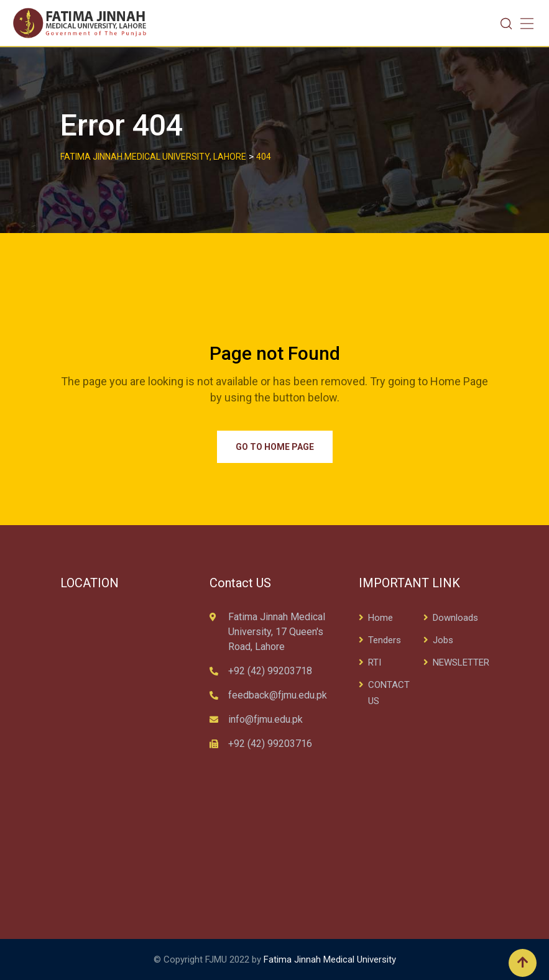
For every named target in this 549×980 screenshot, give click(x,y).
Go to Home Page (275, 447)
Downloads (455, 618)
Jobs (443, 640)
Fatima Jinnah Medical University (330, 959)
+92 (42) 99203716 (270, 744)
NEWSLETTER (461, 662)
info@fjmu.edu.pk (265, 719)
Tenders (385, 640)
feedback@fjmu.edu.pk (278, 695)
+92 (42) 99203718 (270, 671)
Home (381, 618)
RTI (375, 662)
